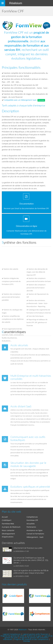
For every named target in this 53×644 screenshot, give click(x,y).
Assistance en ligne (34, 530)
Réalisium (16, 3)
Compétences (32, 517)
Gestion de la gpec (34, 636)
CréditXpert (7, 520)
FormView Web (8, 524)
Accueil (5, 517)
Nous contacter (8, 530)
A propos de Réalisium (11, 527)
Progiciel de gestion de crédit (13, 636)
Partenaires (31, 527)
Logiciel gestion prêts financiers (36, 634)
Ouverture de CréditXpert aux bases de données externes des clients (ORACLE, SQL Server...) (31, 560)
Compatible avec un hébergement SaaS (20, 100)
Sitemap (26, 641)
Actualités (31, 524)
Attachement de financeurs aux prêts (28, 548)
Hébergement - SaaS (35, 537)
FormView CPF (32, 520)
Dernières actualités (13, 543)
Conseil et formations (35, 534)
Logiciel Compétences (12, 634)
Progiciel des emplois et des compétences (31, 639)
